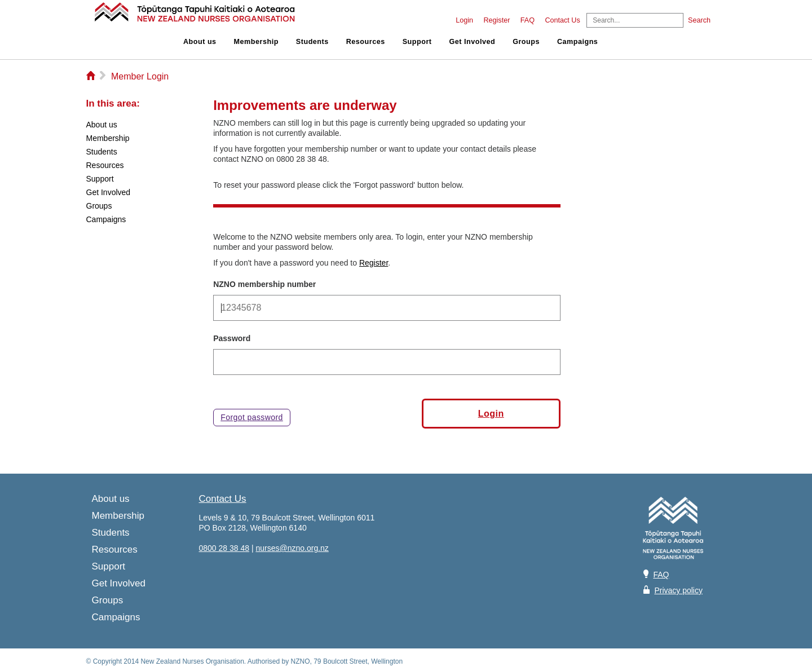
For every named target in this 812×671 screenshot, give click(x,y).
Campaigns (577, 42)
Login (464, 20)
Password (232, 338)
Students (312, 42)
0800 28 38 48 (224, 548)
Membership (256, 42)
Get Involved (473, 42)
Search (699, 20)
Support (417, 42)
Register (497, 20)
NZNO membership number (264, 284)
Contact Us (562, 20)
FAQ (528, 20)
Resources (366, 42)
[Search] (635, 20)
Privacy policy (678, 590)
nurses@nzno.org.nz (292, 548)
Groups (526, 42)
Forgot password (252, 417)
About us (200, 42)
